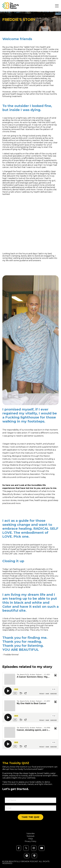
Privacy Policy (30, 841)
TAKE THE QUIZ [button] (30, 817)
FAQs (31, 839)
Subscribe (31, 834)
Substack (31, 836)
